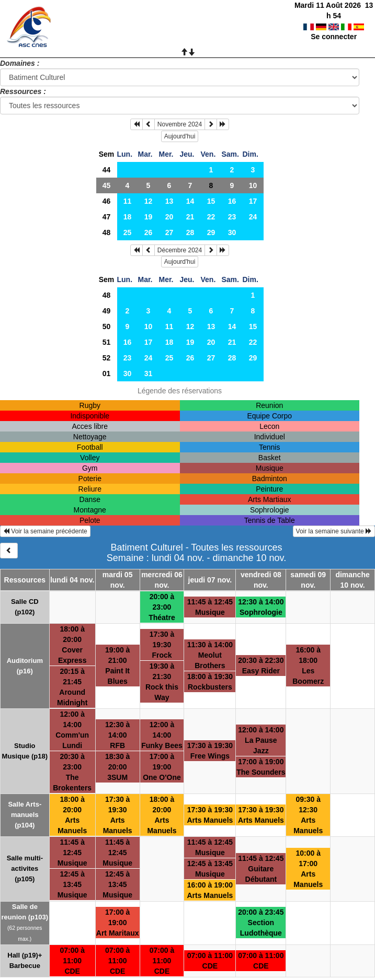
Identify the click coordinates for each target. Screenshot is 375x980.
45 (107, 185)
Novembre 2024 (180, 124)
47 (107, 217)
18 (128, 217)
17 (253, 201)
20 (169, 217)
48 (107, 232)
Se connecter (334, 26)
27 (169, 232)
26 (149, 232)
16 (232, 201)
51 (107, 342)
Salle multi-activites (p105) (25, 868)
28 (190, 232)
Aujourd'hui (180, 136)
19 (149, 217)
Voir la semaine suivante (334, 531)
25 (128, 232)
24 (253, 217)
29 (211, 232)
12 (149, 201)
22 (211, 217)
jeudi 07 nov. (210, 580)
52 (107, 358)
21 (190, 217)
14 (190, 201)
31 (149, 374)
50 (107, 326)
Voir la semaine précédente (45, 531)
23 (232, 217)
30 (232, 232)
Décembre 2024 (180, 250)
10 (253, 185)
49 (107, 311)
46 (107, 201)
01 (107, 374)
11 (128, 201)
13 (169, 201)
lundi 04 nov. (72, 580)
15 (211, 201)
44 (107, 170)
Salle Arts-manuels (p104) (25, 815)
